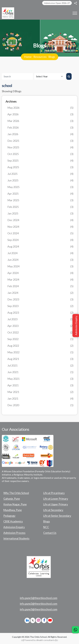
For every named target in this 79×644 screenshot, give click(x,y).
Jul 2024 (40, 253)
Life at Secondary (53, 510)
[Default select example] (50, 76)
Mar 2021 (40, 392)
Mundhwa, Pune (13, 510)
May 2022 (40, 352)
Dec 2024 (40, 220)
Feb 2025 (40, 207)
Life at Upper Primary (56, 504)
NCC (46, 527)
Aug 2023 (40, 313)
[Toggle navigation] (75, 13)
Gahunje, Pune (12, 499)
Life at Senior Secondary (57, 516)
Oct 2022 (40, 332)
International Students (16, 539)
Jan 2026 (40, 134)
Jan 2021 (40, 399)
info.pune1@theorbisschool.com (39, 598)
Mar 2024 (40, 280)
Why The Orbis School (16, 493)
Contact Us (50, 533)
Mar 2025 (40, 200)
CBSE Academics (13, 521)
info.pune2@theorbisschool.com (39, 604)
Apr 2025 (40, 194)
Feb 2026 (40, 128)
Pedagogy (9, 516)
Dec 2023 (40, 299)
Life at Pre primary (54, 493)
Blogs (52, 57)
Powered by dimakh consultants (40, 640)
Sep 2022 (40, 339)
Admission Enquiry (14, 527)
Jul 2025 (40, 174)
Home (28, 57)
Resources (40, 57)
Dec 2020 (40, 405)
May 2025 (40, 187)
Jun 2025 (40, 180)
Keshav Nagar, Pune (15, 504)
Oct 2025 (40, 154)
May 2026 (40, 108)
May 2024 (40, 266)
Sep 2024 (40, 240)
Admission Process (14, 533)
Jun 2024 (40, 260)
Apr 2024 (40, 273)
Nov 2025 (40, 147)
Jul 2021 (40, 366)
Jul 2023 (40, 319)
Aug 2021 (40, 359)
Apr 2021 (40, 385)
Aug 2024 (40, 247)
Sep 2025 (40, 161)
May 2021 (40, 379)
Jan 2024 (40, 293)
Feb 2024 (40, 286)
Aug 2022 (40, 346)
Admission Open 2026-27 (57, 3)
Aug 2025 (40, 167)
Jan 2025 (40, 213)
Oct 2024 (40, 233)
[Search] (17, 76)
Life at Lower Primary (56, 499)
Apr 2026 (40, 114)
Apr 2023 (40, 326)
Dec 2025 (40, 141)
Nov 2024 (40, 227)
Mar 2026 (40, 121)
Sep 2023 (40, 306)
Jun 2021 (40, 372)
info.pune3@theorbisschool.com (39, 609)
